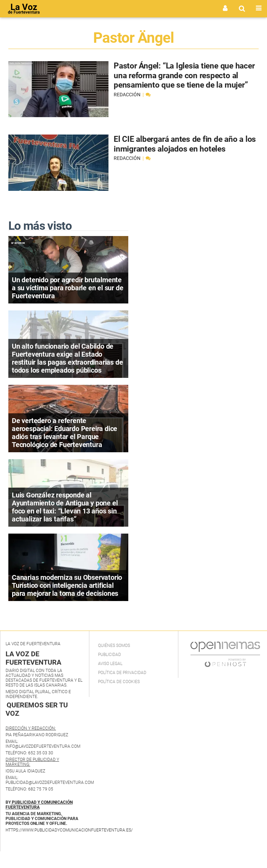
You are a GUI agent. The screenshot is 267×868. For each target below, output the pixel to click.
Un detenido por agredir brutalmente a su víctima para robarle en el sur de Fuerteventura (67, 288)
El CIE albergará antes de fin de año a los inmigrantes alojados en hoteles (182, 144)
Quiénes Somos (114, 646)
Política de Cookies (119, 682)
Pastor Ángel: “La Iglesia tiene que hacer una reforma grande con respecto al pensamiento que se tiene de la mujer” (182, 80)
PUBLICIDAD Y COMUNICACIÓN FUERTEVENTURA (39, 805)
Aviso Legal (110, 664)
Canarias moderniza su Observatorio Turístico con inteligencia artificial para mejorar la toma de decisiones (67, 585)
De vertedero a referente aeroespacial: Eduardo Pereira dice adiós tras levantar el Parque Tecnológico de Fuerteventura (64, 433)
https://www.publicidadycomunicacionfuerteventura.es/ (69, 830)
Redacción (128, 104)
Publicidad (110, 655)
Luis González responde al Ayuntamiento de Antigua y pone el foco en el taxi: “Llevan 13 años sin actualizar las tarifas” (65, 507)
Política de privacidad (122, 673)
